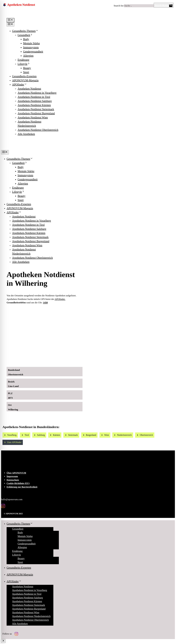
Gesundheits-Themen (25, 31)
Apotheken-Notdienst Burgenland (36, 113)
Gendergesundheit (33, 52)
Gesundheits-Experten (24, 76)
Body (26, 39)
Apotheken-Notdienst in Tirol (34, 97)
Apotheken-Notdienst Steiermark (36, 109)
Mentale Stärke (31, 43)
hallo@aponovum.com (12, 499)
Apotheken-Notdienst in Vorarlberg (37, 93)
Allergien (28, 56)
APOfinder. (60, 299)
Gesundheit (25, 35)
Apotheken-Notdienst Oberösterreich (38, 130)
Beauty (27, 68)
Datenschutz (13, 480)
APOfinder (20, 84)
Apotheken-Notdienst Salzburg (35, 101)
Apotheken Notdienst (29, 89)
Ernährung (23, 60)
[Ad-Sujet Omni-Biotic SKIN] (55, 362)
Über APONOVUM (16, 473)
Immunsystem (31, 47)
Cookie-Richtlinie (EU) (18, 483)
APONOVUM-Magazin (25, 80)
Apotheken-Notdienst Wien (33, 117)
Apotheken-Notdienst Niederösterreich (31, 616)
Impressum (12, 476)
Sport (26, 72)
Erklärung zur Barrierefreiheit (22, 487)
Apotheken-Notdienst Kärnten (34, 105)
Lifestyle (24, 64)
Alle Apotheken (26, 134)
